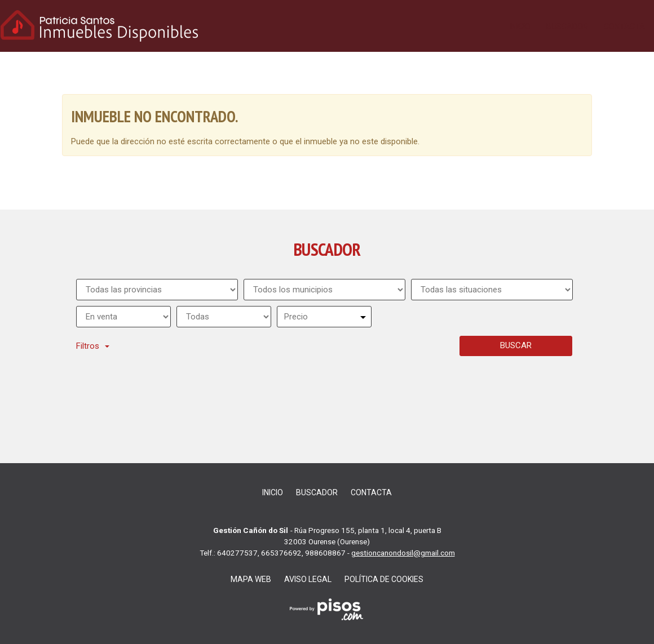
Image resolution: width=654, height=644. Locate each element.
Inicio (520, 26)
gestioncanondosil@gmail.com (403, 553)
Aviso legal (308, 579)
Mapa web (251, 579)
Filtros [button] (93, 346)
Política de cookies (384, 579)
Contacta (624, 26)
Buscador (567, 26)
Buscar (516, 345)
